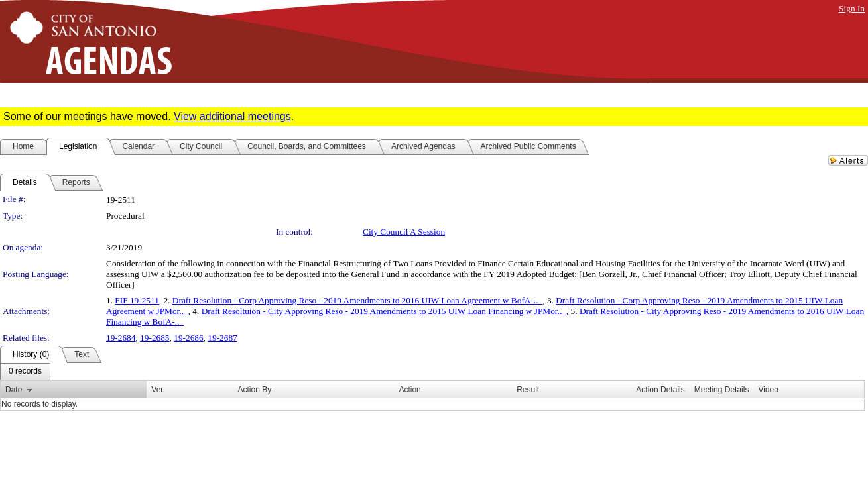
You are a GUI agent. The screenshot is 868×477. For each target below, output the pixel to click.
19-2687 (222, 338)
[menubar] (25, 372)
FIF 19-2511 (137, 300)
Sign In (852, 8)
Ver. (158, 390)
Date (14, 390)
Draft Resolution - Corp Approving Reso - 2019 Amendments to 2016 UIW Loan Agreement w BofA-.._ (357, 300)
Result (528, 390)
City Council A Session (404, 232)
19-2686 (188, 338)
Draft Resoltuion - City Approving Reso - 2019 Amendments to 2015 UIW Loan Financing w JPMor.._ (384, 311)
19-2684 (121, 338)
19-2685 (155, 338)
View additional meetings (232, 116)
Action (409, 390)
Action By (255, 390)
